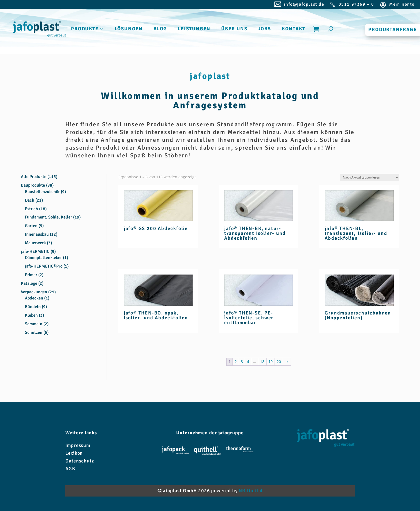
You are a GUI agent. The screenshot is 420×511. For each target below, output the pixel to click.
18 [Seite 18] (262, 362)
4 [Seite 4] (248, 362)
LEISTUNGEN (194, 29)
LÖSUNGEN (129, 29)
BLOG (160, 29)
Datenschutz (80, 461)
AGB (70, 469)
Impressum (78, 445)
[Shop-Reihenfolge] (369, 177)
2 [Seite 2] (236, 362)
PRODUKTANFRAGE (392, 29)
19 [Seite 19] (271, 362)
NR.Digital (251, 491)
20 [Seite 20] (279, 362)
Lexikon (74, 453)
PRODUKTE (85, 29)
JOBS (265, 29)
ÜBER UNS (234, 29)
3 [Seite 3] (242, 362)
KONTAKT (294, 29)
